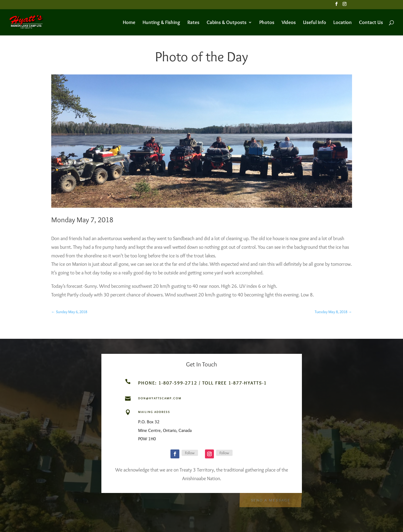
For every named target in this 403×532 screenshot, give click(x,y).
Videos (289, 23)
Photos (267, 23)
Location (343, 23)
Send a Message (270, 500)
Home (129, 23)
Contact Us (371, 23)
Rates (193, 23)
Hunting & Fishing (161, 23)
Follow (190, 453)
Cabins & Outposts (227, 23)
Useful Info (315, 23)
